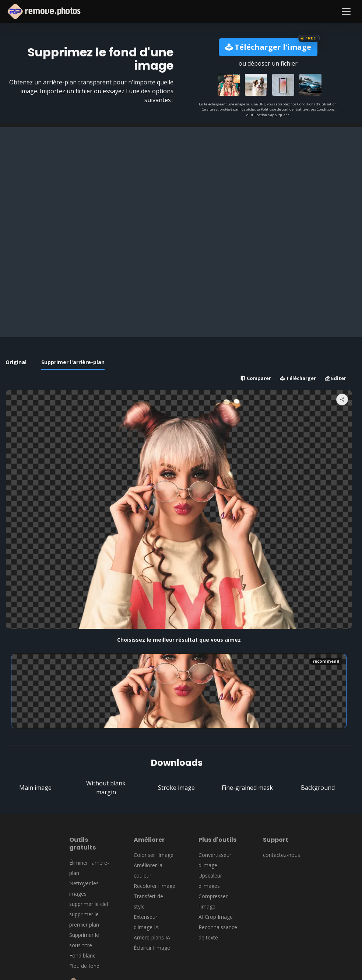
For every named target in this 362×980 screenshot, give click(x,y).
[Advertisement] (181, 179)
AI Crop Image (216, 917)
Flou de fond (84, 966)
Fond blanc (82, 955)
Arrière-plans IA (152, 937)
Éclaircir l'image (152, 948)
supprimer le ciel (89, 904)
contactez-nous (282, 855)
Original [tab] (16, 362)
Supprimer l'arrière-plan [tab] (73, 362)
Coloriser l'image (154, 855)
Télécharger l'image (268, 47)
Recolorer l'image (154, 886)
